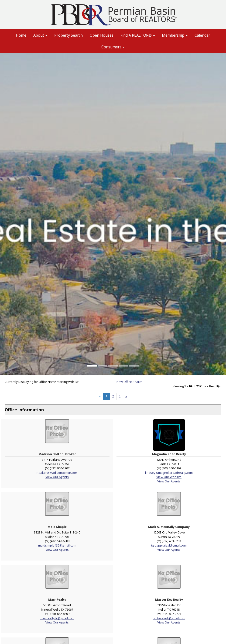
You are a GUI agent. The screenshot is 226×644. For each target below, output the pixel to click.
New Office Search (130, 382)
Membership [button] (175, 35)
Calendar (202, 35)
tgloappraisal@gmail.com (169, 545)
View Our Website (169, 477)
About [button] (40, 35)
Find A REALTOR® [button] (138, 35)
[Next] (126, 396)
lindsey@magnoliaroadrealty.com (169, 473)
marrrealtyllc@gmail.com (57, 618)
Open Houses (102, 35)
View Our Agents (57, 477)
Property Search (68, 35)
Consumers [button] (113, 47)
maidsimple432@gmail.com (57, 545)
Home (21, 35)
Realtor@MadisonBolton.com (57, 473)
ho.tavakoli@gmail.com (169, 618)
